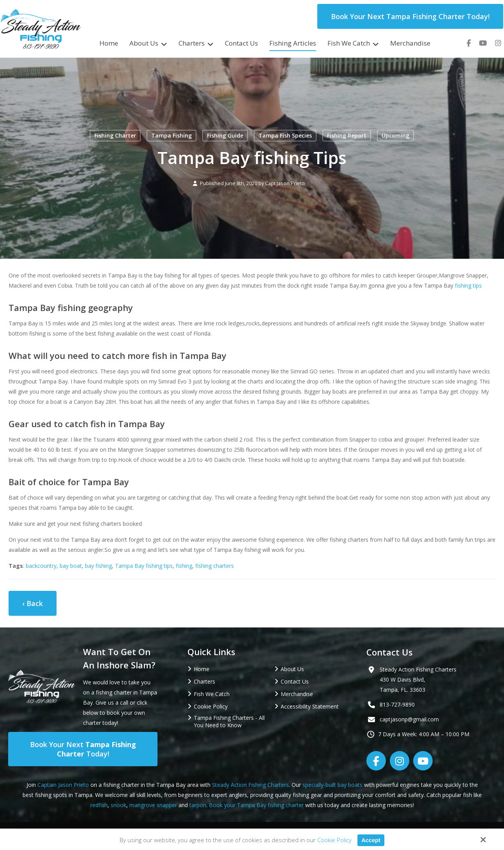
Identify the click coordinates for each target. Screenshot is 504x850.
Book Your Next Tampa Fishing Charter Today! (410, 16)
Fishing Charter (115, 135)
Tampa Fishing (172, 135)
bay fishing (98, 566)
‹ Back (33, 603)
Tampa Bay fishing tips (144, 566)
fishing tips (468, 285)
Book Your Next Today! (83, 749)
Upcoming (395, 135)
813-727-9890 (397, 704)
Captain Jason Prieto (63, 785)
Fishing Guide (225, 135)
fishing (184, 566)
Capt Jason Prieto (285, 183)
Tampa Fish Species (285, 135)
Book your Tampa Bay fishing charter (256, 805)
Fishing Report (347, 135)
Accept (371, 840)
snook (118, 805)
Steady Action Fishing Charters (250, 785)
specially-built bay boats (332, 785)
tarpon (198, 805)
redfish (99, 805)
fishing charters (215, 566)
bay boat (71, 566)
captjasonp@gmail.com (409, 719)
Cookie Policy (334, 840)
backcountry (41, 566)
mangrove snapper (153, 805)
